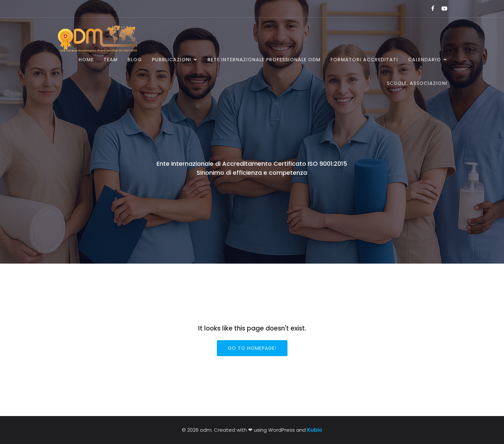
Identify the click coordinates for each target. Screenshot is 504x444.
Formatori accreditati (364, 60)
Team (111, 60)
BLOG (135, 60)
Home (86, 60)
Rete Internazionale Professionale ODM (264, 60)
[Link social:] (430, 9)
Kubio (315, 430)
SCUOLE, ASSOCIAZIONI (417, 83)
